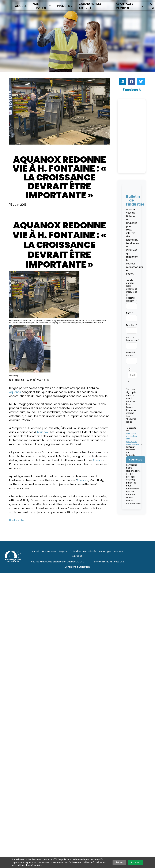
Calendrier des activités (90, 6)
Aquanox (15, 392)
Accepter (135, 862)
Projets (65, 6)
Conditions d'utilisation (77, 567)
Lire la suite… (17, 520)
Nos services (42, 6)
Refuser (119, 862)
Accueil (21, 6)
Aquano (98, 460)
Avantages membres (130, 6)
